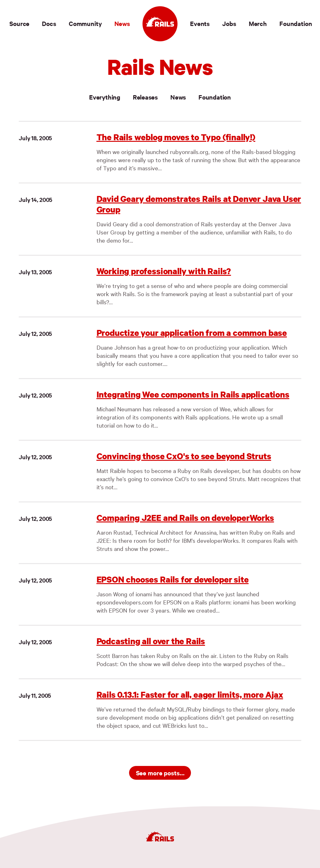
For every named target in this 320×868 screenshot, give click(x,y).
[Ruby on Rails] (160, 24)
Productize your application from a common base (192, 333)
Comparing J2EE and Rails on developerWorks (185, 518)
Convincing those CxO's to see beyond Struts (184, 456)
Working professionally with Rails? (164, 271)
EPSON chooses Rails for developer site (173, 579)
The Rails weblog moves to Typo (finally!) (176, 137)
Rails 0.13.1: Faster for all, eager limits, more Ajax (190, 694)
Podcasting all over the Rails (151, 641)
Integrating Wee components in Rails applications (193, 394)
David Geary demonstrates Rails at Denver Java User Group (199, 204)
